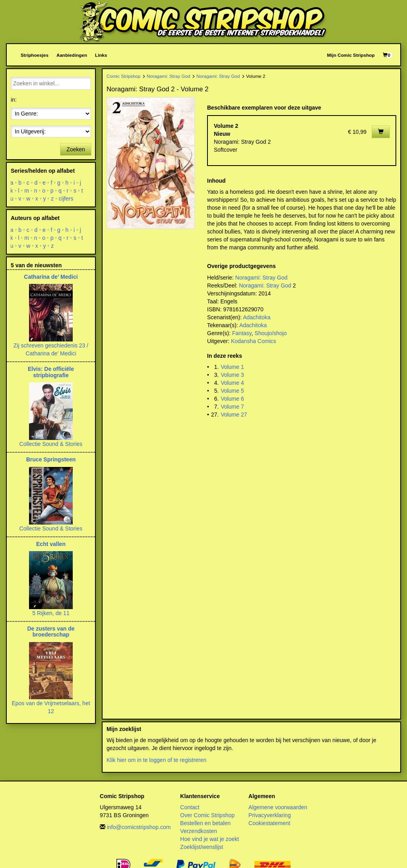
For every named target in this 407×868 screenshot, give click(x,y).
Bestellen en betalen (205, 823)
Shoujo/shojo (271, 333)
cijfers (66, 199)
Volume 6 (232, 399)
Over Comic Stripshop (207, 815)
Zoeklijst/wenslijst (202, 847)
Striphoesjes (35, 55)
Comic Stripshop (124, 76)
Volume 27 (234, 415)
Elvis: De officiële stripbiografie (51, 372)
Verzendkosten (199, 831)
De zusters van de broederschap (51, 632)
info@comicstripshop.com (139, 827)
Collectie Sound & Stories (51, 444)
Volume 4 (232, 383)
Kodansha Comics (254, 341)
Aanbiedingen (72, 55)
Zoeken (76, 149)
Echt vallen (51, 544)
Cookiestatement (269, 823)
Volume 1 (232, 367)
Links (101, 55)
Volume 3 (232, 375)
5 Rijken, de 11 (51, 613)
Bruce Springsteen (51, 459)
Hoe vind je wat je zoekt (209, 839)
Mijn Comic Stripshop (351, 55)
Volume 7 (232, 407)
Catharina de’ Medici (51, 277)
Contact (190, 807)
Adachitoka (257, 317)
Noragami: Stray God (168, 76)
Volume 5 (232, 391)
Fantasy (242, 333)
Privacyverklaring (270, 815)
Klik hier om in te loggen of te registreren (156, 760)
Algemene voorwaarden (278, 807)
